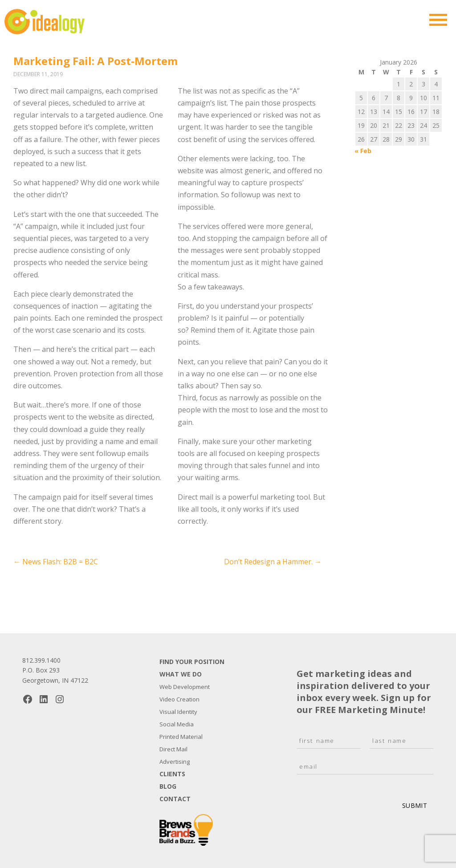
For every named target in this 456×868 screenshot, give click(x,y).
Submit (415, 805)
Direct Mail (173, 749)
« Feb (363, 151)
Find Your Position (192, 662)
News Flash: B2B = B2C (56, 562)
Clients (172, 774)
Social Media (177, 724)
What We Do (181, 674)
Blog (168, 786)
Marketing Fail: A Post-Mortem (96, 61)
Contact (175, 799)
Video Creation (179, 699)
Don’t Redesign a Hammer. (273, 562)
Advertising (175, 762)
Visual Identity (178, 712)
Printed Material (181, 737)
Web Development (185, 687)
